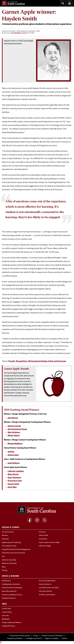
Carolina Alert (6, 609)
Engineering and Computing (11, 543)
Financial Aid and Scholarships (12, 588)
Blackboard (6, 619)
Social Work (43, 539)
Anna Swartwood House (17, 429)
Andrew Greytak (14, 426)
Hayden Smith (13, 484)
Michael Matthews (15, 444)
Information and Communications (13, 553)
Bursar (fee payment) (9, 591)
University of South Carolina (20, 636)
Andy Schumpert (14, 478)
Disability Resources (9, 598)
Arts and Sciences (8, 532)
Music (4, 567)
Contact (64, 639)
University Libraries (45, 591)
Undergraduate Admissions (11, 584)
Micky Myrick (13, 475)
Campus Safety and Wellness (12, 623)
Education (5, 539)
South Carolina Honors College (49, 543)
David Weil (12, 487)
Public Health (44, 535)
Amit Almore (13, 418)
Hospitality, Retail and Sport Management (16, 550)
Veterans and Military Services (12, 595)
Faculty (12, 361)
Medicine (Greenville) (9, 563)
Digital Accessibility (52, 639)
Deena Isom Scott (15, 481)
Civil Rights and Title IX (34, 639)
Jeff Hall (11, 452)
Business (5, 535)
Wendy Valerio (14, 436)
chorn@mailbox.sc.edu (18, 33)
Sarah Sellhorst (14, 463)
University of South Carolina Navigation (69, 3)
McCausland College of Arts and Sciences (47, 361)
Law (3, 557)
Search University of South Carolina (63, 3)
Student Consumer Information (52, 636)
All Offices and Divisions (47, 595)
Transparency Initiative (15, 639)
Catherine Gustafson (16, 471)
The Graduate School (9, 546)
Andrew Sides (13, 455)
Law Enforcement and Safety (49, 588)
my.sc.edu (5, 616)
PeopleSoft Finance (9, 626)
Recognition (22, 361)
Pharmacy (42, 532)
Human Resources (45, 584)
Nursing (5, 570)
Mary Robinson (14, 432)
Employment (6, 581)
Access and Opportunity (47, 581)
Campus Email (7, 612)
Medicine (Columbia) (9, 560)
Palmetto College (45, 546)
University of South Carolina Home (13, 3)
